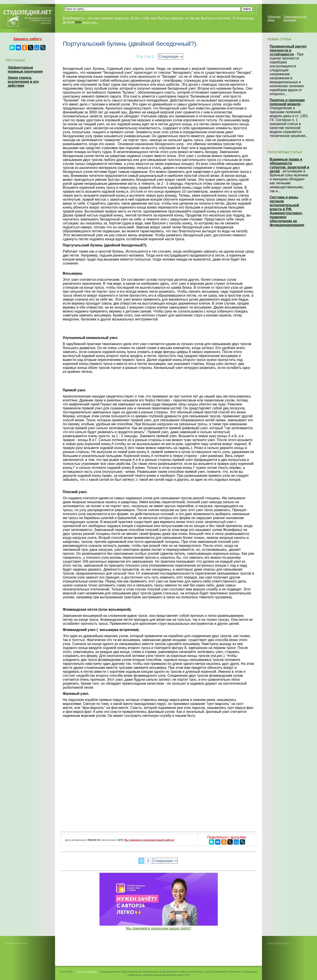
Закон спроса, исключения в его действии (23, 82)
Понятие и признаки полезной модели (287, 102)
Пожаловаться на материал (295, 18)
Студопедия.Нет (87, 971)
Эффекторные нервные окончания (25, 69)
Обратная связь (274, 18)
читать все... (90, 22)
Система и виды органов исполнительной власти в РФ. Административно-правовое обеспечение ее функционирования (287, 211)
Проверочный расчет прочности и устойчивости (288, 50)
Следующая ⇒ (170, 56)
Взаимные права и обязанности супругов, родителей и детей (289, 165)
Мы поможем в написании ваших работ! (159, 928)
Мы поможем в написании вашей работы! (149, 840)
